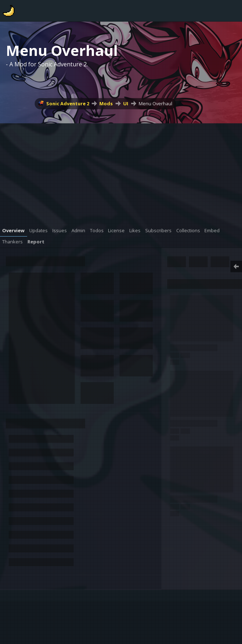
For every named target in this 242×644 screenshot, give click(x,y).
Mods (106, 103)
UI (126, 103)
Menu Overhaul (155, 103)
